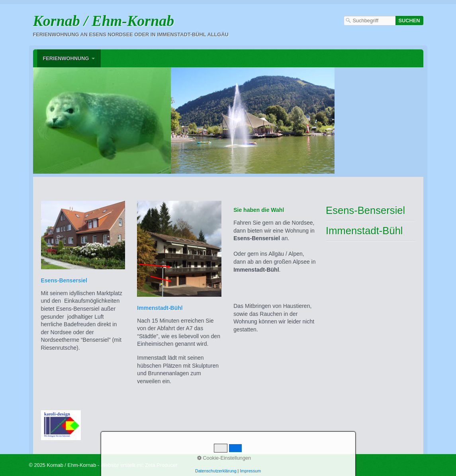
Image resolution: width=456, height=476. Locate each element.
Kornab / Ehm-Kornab (104, 21)
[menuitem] (69, 58)
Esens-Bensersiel (365, 210)
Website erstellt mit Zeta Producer (139, 465)
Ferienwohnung (66, 58)
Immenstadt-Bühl (364, 231)
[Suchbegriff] (370, 21)
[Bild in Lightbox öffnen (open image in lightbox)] (184, 121)
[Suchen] (409, 21)
